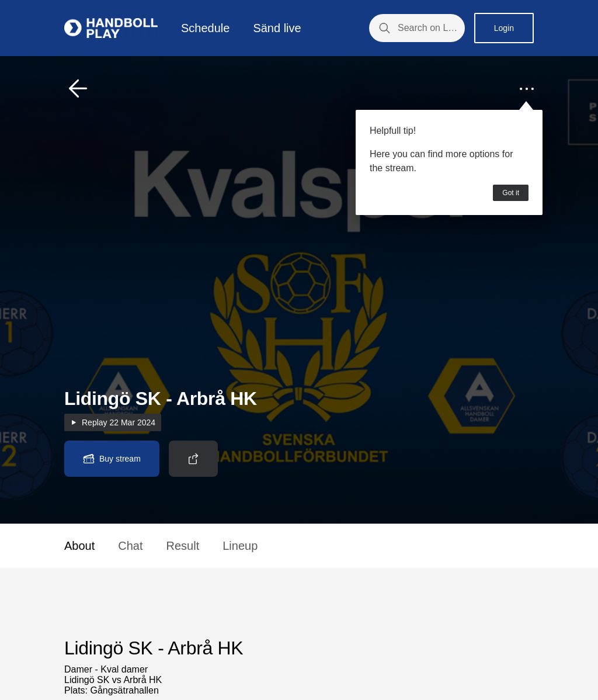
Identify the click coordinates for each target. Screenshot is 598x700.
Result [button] (183, 546)
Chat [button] (130, 546)
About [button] (79, 546)
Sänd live (277, 28)
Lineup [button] (240, 546)
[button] (78, 89)
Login (504, 28)
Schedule (205, 28)
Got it (511, 193)
